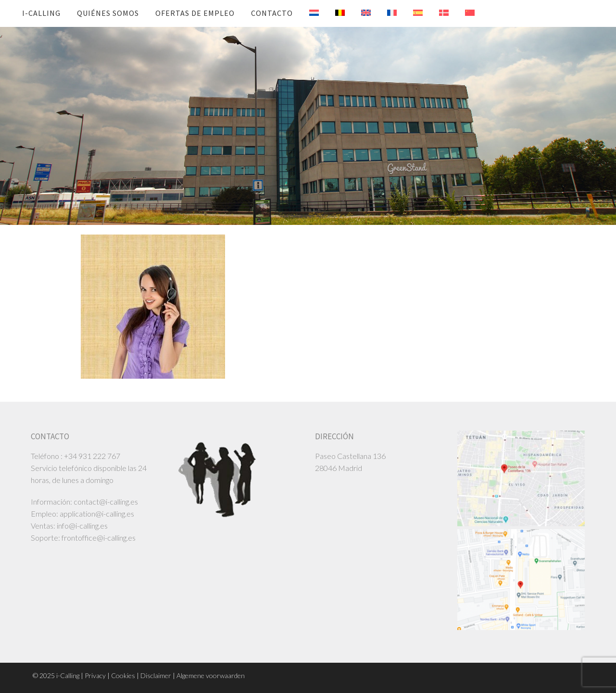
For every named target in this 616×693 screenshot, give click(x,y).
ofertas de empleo (195, 13)
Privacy (95, 675)
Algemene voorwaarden (211, 675)
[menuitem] (307, 13)
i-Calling (41, 13)
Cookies (123, 675)
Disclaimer (156, 675)
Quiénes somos (108, 13)
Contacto (272, 13)
